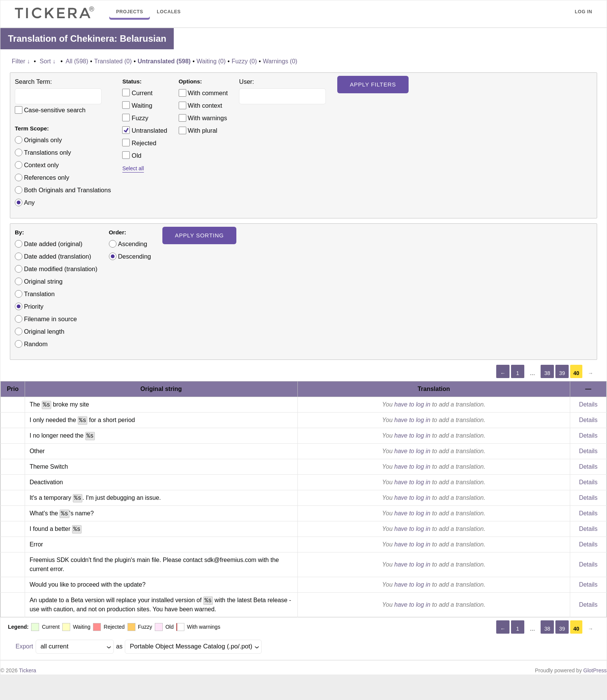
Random (36, 344)
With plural (203, 130)
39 (562, 373)
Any (29, 202)
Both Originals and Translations (67, 190)
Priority (34, 306)
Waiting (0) (211, 61)
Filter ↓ (21, 61)
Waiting (137, 105)
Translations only (47, 152)
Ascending (133, 244)
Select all (133, 168)
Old (132, 155)
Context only (41, 165)
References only (46, 177)
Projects (130, 12)
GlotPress (595, 670)
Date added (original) (53, 244)
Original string (43, 281)
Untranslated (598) (164, 61)
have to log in (412, 404)
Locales (169, 12)
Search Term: (33, 82)
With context (205, 105)
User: (246, 82)
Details (588, 404)
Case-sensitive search (55, 110)
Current (137, 93)
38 (547, 373)
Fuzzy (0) (244, 61)
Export (24, 646)
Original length (44, 331)
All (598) (77, 61)
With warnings (208, 118)
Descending (134, 256)
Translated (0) (113, 61)
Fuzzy (135, 118)
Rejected (139, 143)
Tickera (28, 670)
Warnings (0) (280, 61)
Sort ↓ (48, 61)
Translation (39, 294)
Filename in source (50, 319)
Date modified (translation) (61, 269)
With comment (208, 93)
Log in (583, 12)
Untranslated (145, 130)
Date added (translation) (57, 256)
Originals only (43, 140)
